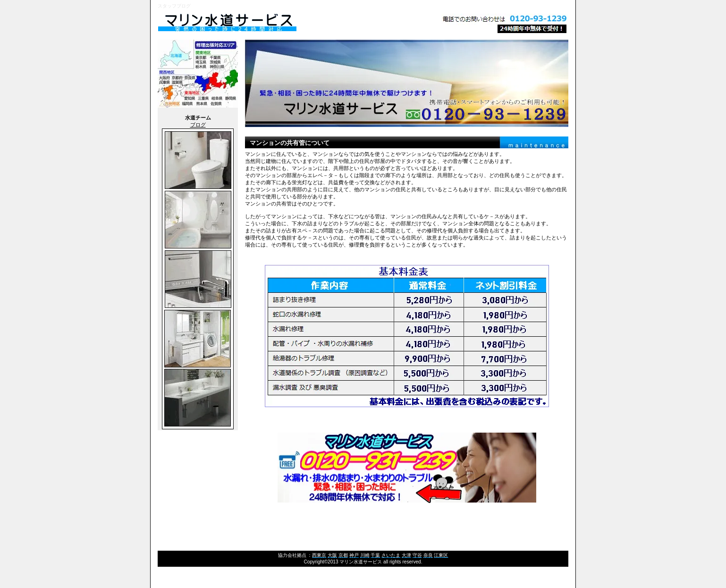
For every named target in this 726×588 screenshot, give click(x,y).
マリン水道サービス (276, 23)
